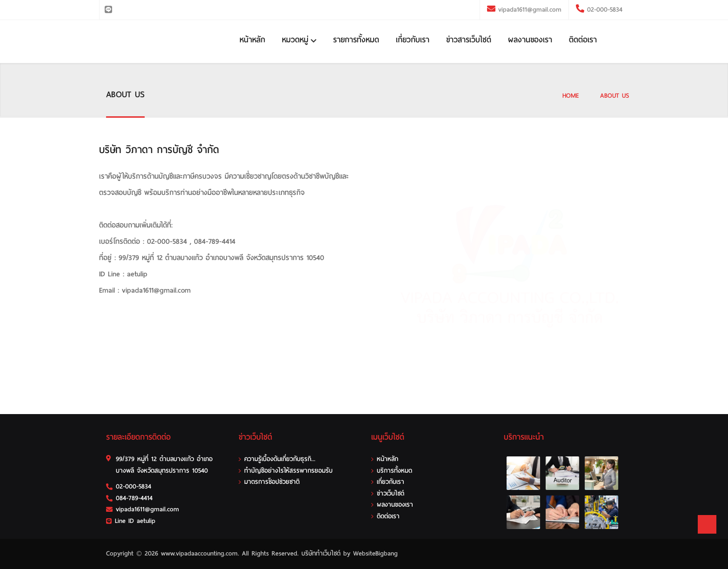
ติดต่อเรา (583, 40)
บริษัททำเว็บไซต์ (321, 553)
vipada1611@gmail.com (530, 10)
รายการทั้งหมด (356, 40)
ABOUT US (615, 96)
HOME (571, 96)
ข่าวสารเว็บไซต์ (469, 40)
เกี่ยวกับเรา (413, 40)
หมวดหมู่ (299, 40)
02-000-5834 (603, 10)
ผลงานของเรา (530, 40)
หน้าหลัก (252, 40)
